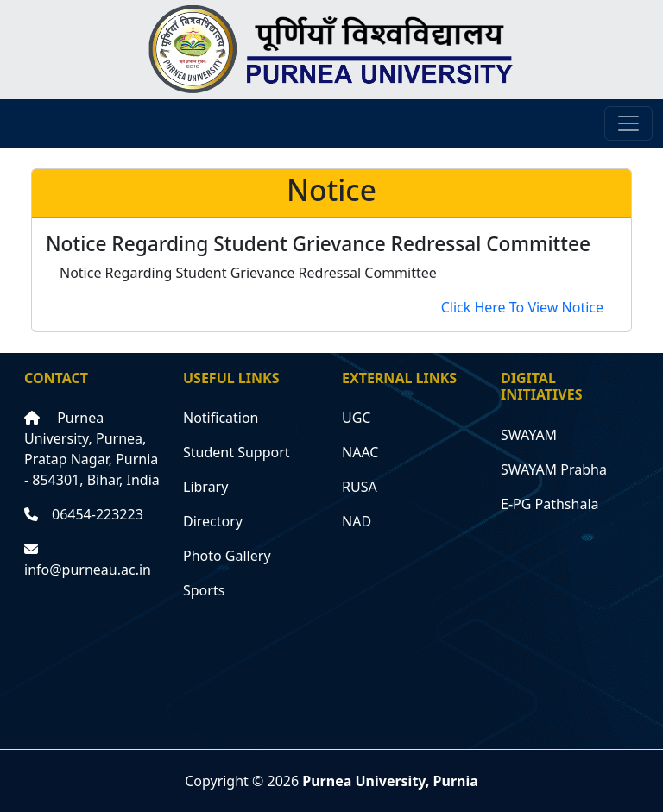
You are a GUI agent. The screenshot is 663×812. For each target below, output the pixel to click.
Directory (213, 521)
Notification (221, 418)
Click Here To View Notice (522, 307)
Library (205, 487)
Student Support (237, 452)
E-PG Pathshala (550, 504)
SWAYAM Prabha (554, 469)
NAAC (360, 452)
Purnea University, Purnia (390, 781)
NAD (357, 521)
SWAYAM (529, 435)
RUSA (360, 487)
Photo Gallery (227, 556)
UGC (356, 418)
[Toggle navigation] (628, 123)
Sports (204, 590)
